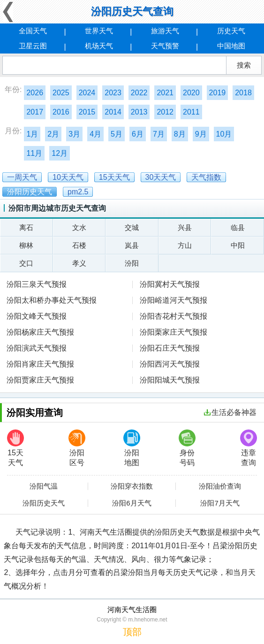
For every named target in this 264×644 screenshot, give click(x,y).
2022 (139, 93)
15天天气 (15, 448)
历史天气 (231, 31)
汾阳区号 (77, 448)
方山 (185, 245)
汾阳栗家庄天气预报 (173, 332)
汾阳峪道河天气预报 (173, 300)
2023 (113, 93)
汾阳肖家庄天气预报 (40, 364)
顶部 (132, 632)
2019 (218, 93)
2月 (53, 134)
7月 (159, 134)
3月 (74, 134)
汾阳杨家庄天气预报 (40, 332)
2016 (61, 112)
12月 (60, 153)
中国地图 (231, 46)
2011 (191, 112)
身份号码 (187, 448)
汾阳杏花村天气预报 (173, 316)
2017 (35, 112)
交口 (26, 263)
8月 (180, 134)
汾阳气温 (44, 486)
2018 (243, 93)
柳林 (26, 245)
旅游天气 (165, 31)
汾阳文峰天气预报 (37, 316)
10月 (224, 134)
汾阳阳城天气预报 (170, 380)
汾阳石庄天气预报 (170, 348)
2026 (35, 93)
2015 (87, 112)
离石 (26, 227)
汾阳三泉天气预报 (37, 284)
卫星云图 (33, 46)
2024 (87, 93)
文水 (79, 227)
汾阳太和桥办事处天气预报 (52, 300)
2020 (191, 93)
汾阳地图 (132, 448)
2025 (61, 93)
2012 (165, 112)
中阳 (238, 245)
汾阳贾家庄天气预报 (40, 380)
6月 (138, 134)
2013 (139, 112)
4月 (95, 134)
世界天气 (99, 31)
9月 (201, 134)
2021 (165, 93)
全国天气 (33, 31)
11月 (34, 153)
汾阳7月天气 (220, 503)
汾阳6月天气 (132, 503)
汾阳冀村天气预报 (170, 284)
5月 (117, 134)
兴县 (185, 227)
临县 (238, 227)
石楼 (79, 245)
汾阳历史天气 (44, 503)
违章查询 (249, 448)
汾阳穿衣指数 (132, 486)
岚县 (132, 245)
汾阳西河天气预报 (170, 364)
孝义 (79, 263)
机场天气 (99, 46)
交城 (132, 227)
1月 (32, 134)
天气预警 (165, 46)
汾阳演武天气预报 (37, 348)
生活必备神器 (230, 412)
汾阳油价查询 (220, 486)
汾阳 (132, 263)
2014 (113, 112)
